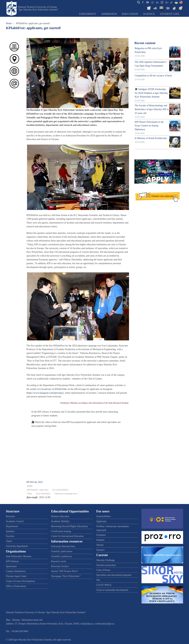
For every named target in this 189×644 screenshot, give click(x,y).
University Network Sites (63, 546)
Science (149, 14)
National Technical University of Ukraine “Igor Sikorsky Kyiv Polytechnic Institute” (38, 8)
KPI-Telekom (12, 561)
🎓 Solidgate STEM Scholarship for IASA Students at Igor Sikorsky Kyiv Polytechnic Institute (151, 93)
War (98, 580)
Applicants (101, 521)
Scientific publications (62, 551)
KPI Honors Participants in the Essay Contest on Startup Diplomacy (149, 126)
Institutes (10, 531)
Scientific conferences (61, 556)
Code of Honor (103, 570)
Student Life (170, 14)
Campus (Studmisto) (16, 571)
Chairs (9, 541)
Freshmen (101, 535)
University (88, 14)
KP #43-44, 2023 (35, 482)
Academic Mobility (60, 521)
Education (130, 14)
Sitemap (16, 620)
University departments (17, 546)
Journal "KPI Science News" (65, 571)
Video (30, 494)
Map (8, 620)
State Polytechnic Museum (19, 556)
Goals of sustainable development (112, 590)
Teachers (101, 550)
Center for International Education (67, 536)
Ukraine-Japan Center (16, 576)
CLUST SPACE (104, 585)
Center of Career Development (20, 581)
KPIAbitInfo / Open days (38, 490)
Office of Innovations (16, 586)
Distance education (60, 516)
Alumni (100, 545)
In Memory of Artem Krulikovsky (151, 138)
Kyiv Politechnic (43, 494)
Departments (12, 526)
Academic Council (15, 521)
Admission (109, 14)
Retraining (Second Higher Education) (69, 526)
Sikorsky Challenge (106, 560)
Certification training (61, 531)
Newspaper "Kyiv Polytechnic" (66, 576)
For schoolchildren (60, 490)
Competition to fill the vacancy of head (153, 76)
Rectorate (10, 516)
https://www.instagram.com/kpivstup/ (45, 393)
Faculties (10, 536)
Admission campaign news (66, 494)
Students (100, 540)
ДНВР (30, 486)
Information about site (32, 620)
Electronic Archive (60, 566)
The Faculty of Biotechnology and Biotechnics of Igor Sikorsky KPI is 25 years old (152, 109)
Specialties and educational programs (114, 575)
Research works (59, 561)
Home (9, 23)
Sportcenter (11, 566)
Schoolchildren (103, 516)
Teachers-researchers (106, 565)
